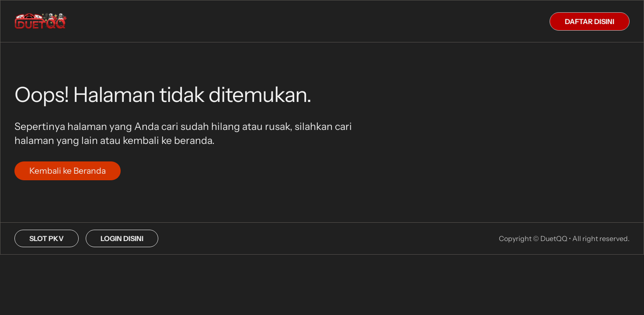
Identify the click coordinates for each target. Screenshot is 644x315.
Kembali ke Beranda (68, 171)
